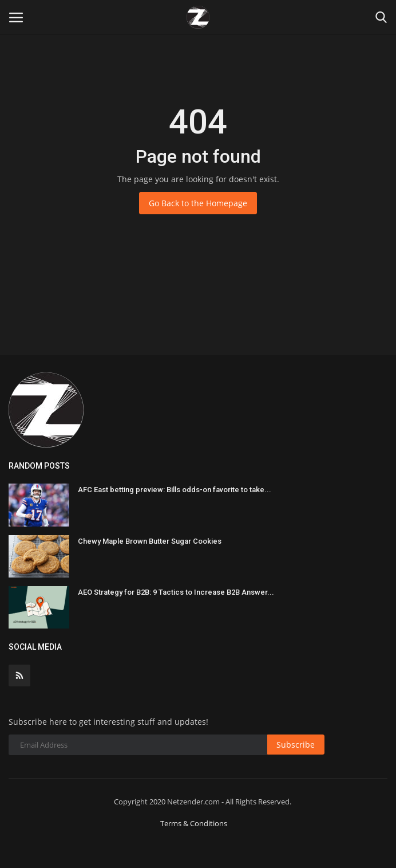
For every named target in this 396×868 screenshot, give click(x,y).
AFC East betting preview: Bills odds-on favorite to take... (175, 490)
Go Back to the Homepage (198, 203)
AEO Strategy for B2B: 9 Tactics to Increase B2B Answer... (176, 592)
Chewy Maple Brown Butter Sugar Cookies (150, 541)
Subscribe (296, 745)
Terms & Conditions (194, 823)
